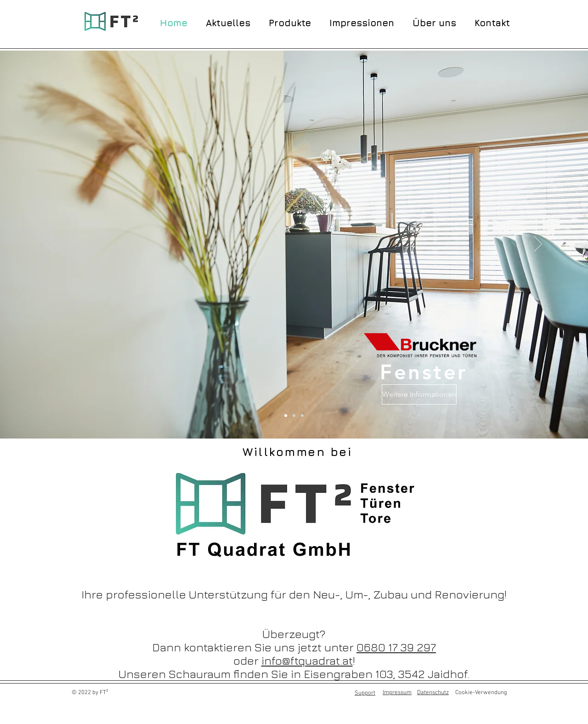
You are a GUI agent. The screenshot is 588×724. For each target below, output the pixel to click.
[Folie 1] (286, 416)
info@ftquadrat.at (307, 660)
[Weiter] (538, 245)
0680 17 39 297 (396, 647)
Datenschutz (433, 693)
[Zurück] (50, 245)
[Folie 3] (294, 416)
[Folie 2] (302, 416)
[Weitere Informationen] (419, 394)
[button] (290, 22)
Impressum (397, 693)
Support (365, 693)
